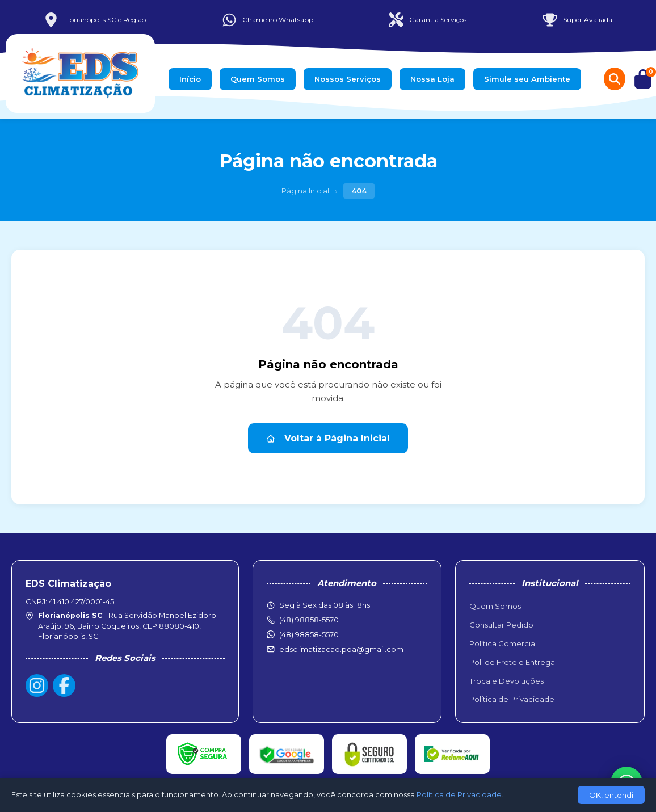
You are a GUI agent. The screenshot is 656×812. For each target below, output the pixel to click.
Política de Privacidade (512, 699)
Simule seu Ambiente (527, 79)
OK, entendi (611, 795)
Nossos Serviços (348, 79)
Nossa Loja (432, 79)
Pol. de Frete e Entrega (512, 662)
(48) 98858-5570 (309, 634)
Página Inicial (305, 191)
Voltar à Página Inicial (328, 438)
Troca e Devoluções (506, 681)
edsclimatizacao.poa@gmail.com (341, 649)
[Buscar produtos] (615, 79)
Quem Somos (258, 79)
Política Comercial (503, 643)
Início (190, 79)
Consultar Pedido (501, 625)
